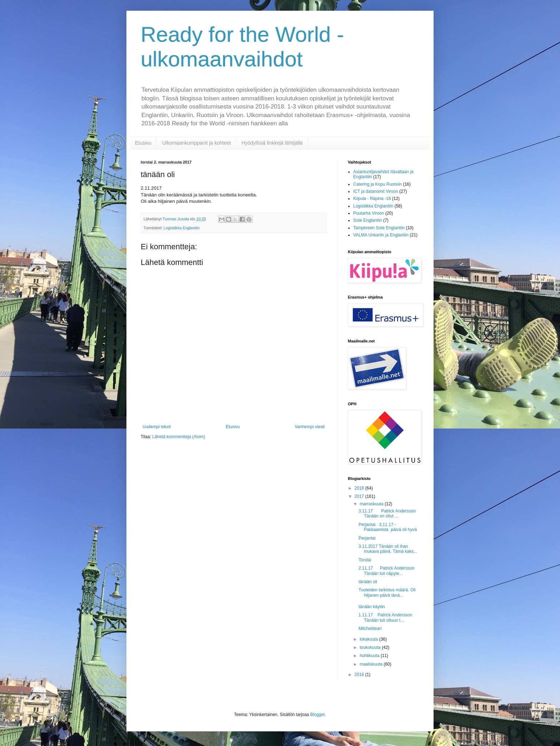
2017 (360, 496)
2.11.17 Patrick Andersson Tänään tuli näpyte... (387, 571)
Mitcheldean (370, 629)
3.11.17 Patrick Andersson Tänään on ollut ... (387, 514)
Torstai (365, 560)
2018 (360, 488)
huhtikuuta (370, 656)
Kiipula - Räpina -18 (372, 199)
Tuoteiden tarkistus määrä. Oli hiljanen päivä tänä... (387, 592)
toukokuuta (371, 647)
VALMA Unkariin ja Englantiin (381, 235)
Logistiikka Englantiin (182, 228)
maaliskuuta (372, 664)
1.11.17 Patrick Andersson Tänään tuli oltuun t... (385, 617)
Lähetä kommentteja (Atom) (179, 437)
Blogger (318, 715)
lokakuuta (369, 639)
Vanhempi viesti (310, 427)
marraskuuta (372, 504)
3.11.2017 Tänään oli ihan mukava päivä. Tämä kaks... (388, 549)
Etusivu (143, 143)
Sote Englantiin (368, 220)
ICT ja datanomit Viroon (376, 191)
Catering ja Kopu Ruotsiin (377, 184)
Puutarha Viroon (369, 213)
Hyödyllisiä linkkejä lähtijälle (272, 143)
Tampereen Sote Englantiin (379, 228)
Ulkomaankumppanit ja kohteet (196, 143)
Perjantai (367, 538)
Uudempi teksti (157, 427)
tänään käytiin (372, 607)
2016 (360, 675)
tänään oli (368, 582)
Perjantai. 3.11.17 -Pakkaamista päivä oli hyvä (388, 527)
